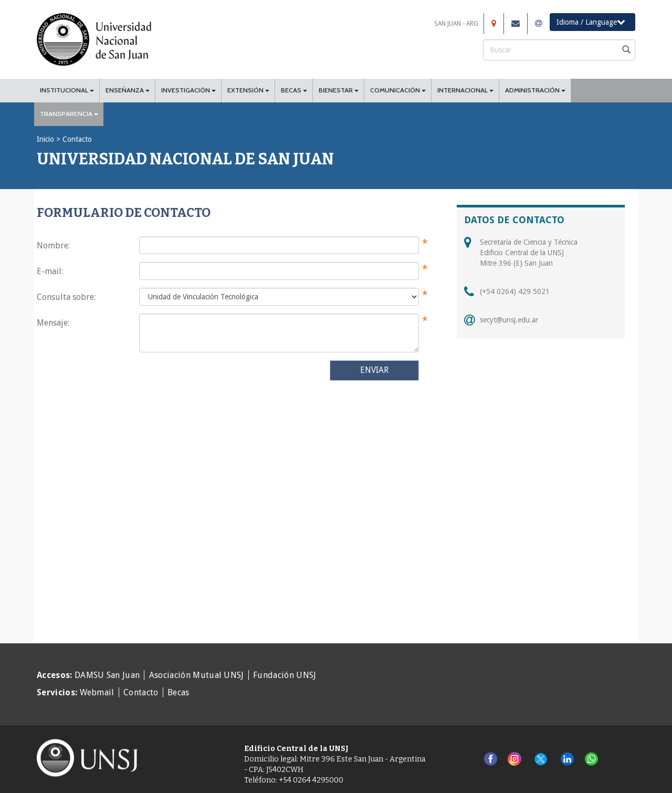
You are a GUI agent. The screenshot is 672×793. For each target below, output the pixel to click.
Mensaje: (53, 323)
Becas (178, 692)
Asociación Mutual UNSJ (197, 675)
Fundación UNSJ (285, 675)
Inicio (45, 139)
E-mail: (50, 271)
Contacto (141, 692)
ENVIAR (374, 370)
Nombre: (53, 246)
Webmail (97, 692)
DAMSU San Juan (107, 675)
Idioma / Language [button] (591, 22)
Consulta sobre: (66, 297)
